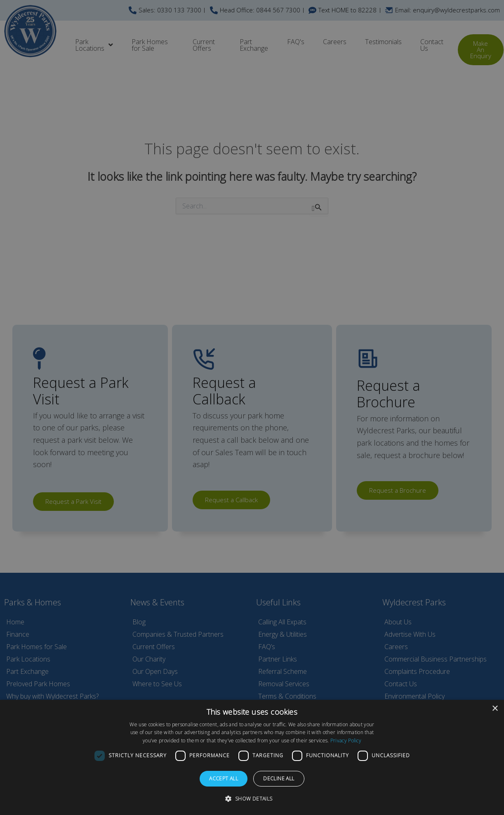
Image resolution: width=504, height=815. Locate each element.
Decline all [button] (279, 778)
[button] (252, 799)
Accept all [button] (224, 778)
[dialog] (252, 757)
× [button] (495, 709)
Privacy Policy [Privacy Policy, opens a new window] (346, 741)
